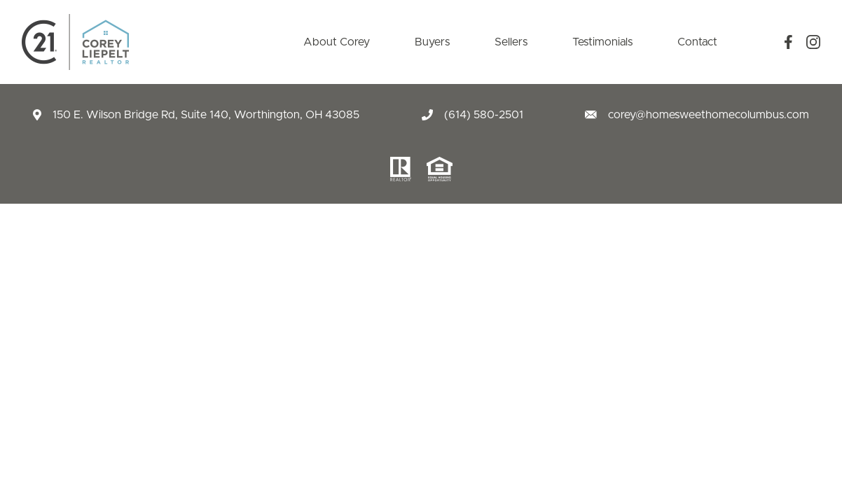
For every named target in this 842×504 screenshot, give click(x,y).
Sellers (511, 42)
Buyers (432, 42)
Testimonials (602, 42)
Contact (697, 42)
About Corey (337, 42)
